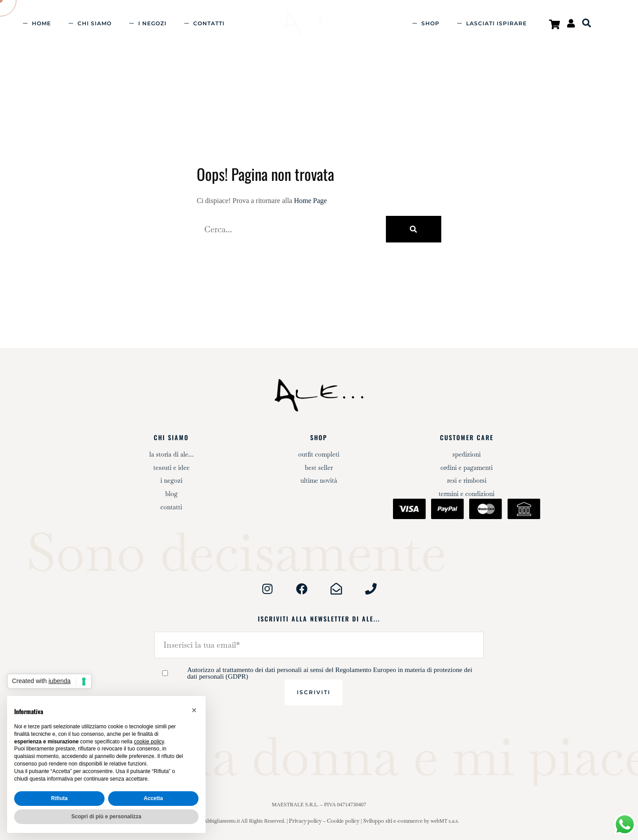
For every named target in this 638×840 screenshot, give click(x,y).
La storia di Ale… (171, 454)
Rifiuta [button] (59, 798)
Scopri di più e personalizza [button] (106, 817)
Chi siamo (95, 23)
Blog (171, 494)
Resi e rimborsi (467, 481)
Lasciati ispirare (496, 23)
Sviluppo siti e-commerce (393, 821)
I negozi (152, 23)
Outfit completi (319, 454)
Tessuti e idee (171, 468)
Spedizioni (467, 454)
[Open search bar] (587, 23)
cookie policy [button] (149, 742)
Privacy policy (305, 821)
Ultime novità (319, 481)
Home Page (310, 201)
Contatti (209, 23)
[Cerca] (414, 229)
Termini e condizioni (467, 494)
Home (41, 23)
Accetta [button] (153, 798)
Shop (430, 23)
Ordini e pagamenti (467, 468)
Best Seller (319, 468)
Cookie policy (343, 821)
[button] (194, 710)
